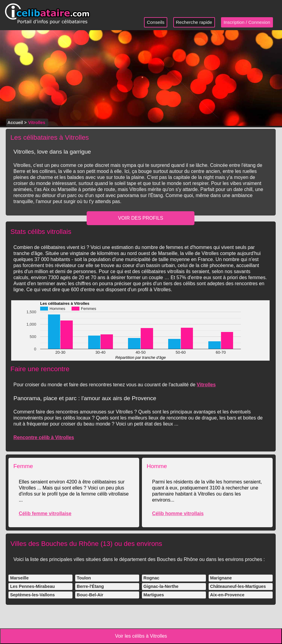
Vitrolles (206, 385)
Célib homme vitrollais (178, 513)
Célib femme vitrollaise (45, 513)
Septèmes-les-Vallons (32, 595)
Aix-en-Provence (227, 595)
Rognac (151, 578)
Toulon (84, 578)
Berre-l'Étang (90, 586)
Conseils (155, 22)
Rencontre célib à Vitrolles (44, 437)
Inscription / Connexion (247, 22)
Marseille (19, 578)
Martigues (154, 595)
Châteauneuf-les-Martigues (238, 586)
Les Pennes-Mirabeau (32, 586)
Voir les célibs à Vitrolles (141, 636)
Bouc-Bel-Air (90, 595)
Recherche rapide (194, 22)
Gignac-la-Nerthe (161, 586)
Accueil (15, 123)
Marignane (221, 578)
